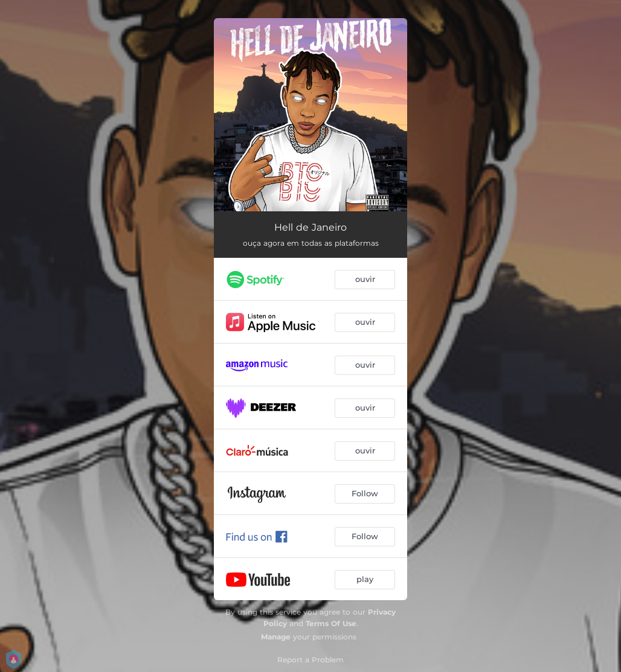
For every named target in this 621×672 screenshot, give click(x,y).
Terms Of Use (331, 623)
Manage (276, 637)
